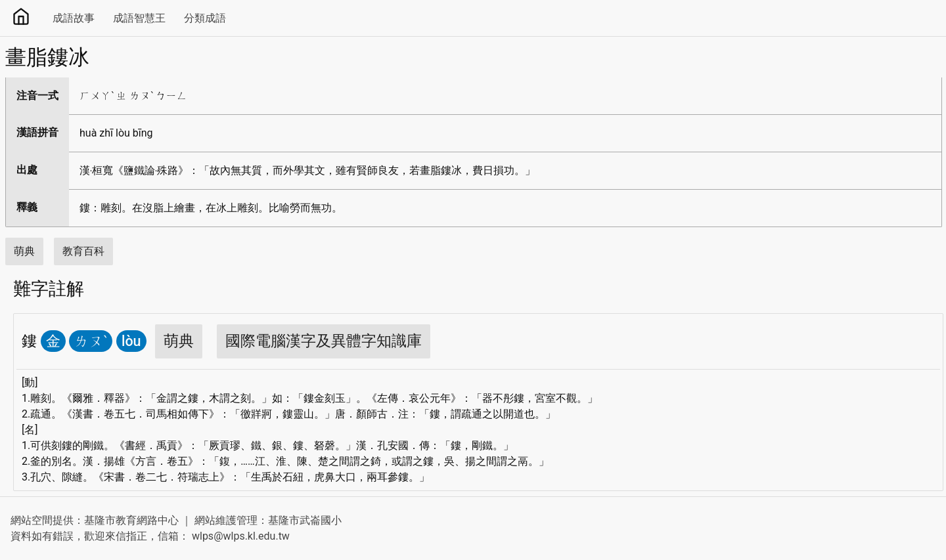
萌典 (24, 251)
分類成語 (205, 18)
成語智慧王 (139, 18)
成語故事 (74, 18)
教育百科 (83, 251)
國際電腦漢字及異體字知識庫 (324, 341)
